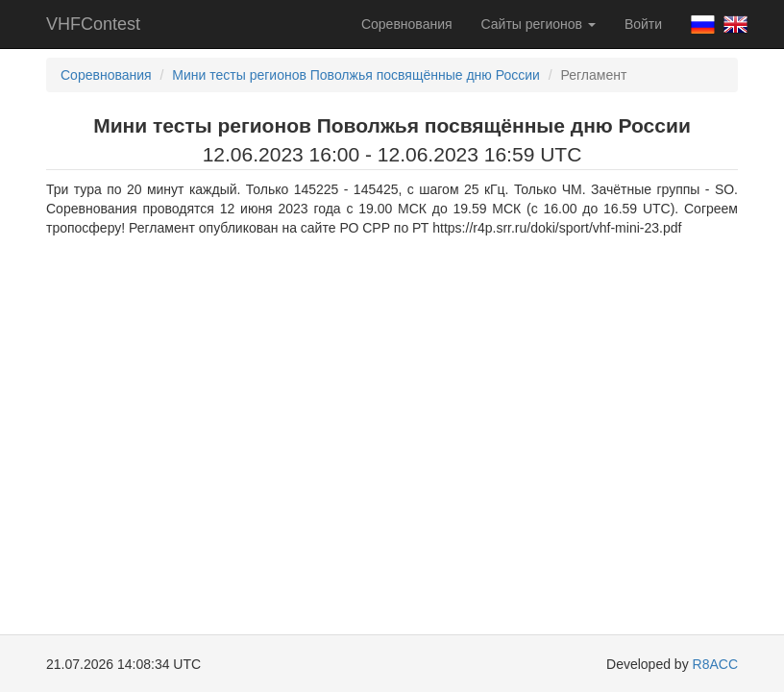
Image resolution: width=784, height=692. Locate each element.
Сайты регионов (539, 24)
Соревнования (407, 24)
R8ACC (715, 664)
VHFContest (93, 24)
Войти (643, 24)
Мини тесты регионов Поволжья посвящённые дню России (356, 75)
